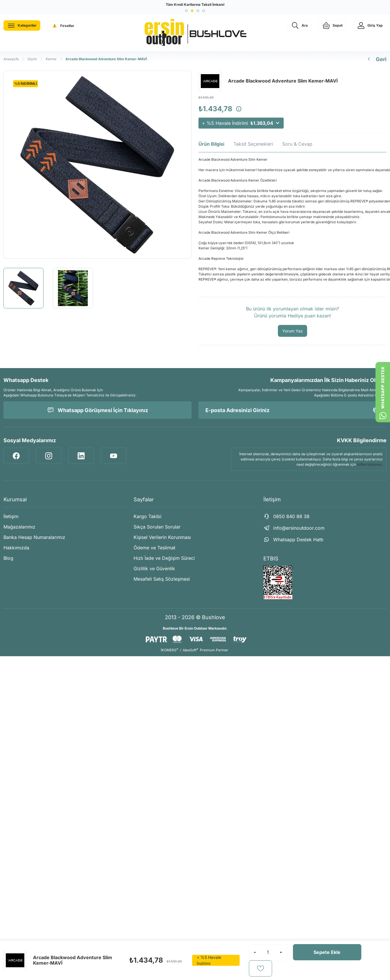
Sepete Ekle (327, 952)
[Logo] (195, 33)
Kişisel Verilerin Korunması (162, 537)
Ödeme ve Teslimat (154, 548)
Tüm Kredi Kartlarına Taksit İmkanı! (195, 4)
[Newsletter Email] (292, 410)
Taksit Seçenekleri (253, 144)
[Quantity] (268, 952)
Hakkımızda (16, 548)
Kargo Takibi (147, 516)
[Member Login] (370, 25)
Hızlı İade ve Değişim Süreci (164, 558)
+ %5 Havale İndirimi (241, 123)
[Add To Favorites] (260, 968)
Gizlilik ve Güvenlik (154, 568)
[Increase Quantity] (281, 952)
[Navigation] (22, 25)
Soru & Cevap (297, 144)
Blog (8, 558)
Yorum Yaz (292, 331)
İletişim (11, 516)
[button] (186, 11)
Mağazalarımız (19, 527)
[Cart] (332, 25)
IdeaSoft (191, 650)
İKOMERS (170, 650)
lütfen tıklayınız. (370, 464)
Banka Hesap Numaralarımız (34, 537)
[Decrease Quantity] (255, 952)
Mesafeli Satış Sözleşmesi (162, 579)
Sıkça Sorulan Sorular (157, 527)
